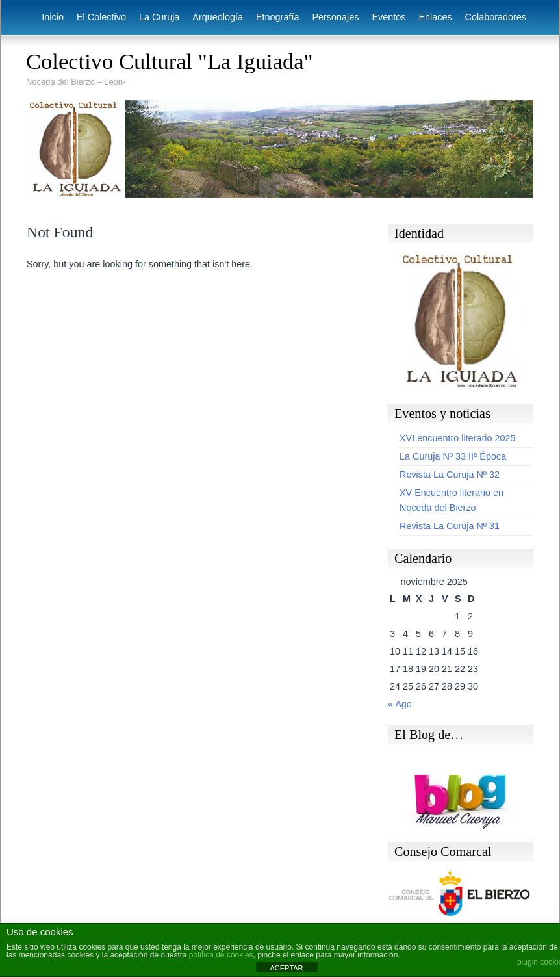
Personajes (335, 17)
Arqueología (218, 17)
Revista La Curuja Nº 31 (450, 526)
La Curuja (159, 17)
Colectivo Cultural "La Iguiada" (170, 61)
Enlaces (435, 17)
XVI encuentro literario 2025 (457, 438)
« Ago (400, 704)
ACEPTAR (286, 968)
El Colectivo (101, 17)
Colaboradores (496, 17)
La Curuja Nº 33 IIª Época (453, 456)
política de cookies (221, 955)
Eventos (388, 17)
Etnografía (277, 17)
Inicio (53, 17)
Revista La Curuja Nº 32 (450, 475)
